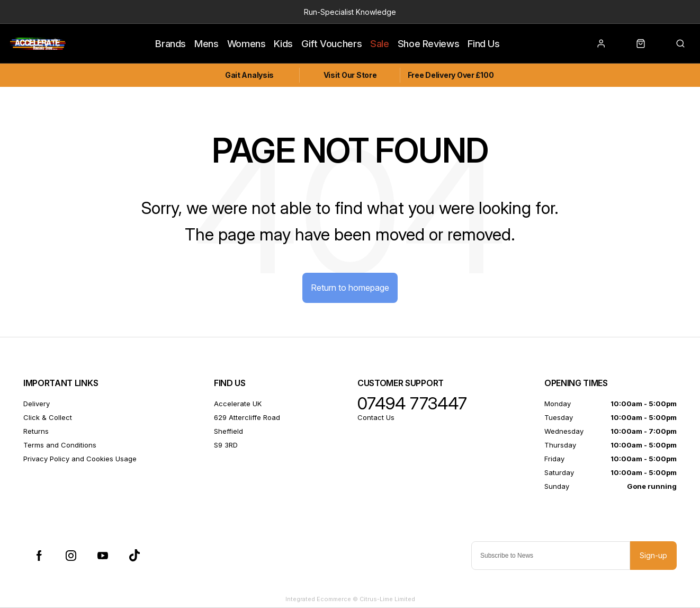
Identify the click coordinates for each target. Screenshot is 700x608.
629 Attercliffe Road (247, 417)
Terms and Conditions (60, 445)
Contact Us (376, 417)
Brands (170, 43)
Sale (380, 43)
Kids (283, 43)
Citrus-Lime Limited (387, 599)
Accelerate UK (238, 404)
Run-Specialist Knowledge (350, 12)
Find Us (483, 43)
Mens (207, 43)
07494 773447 (412, 404)
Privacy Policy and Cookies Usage (80, 459)
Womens (246, 43)
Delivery (37, 404)
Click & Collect (48, 417)
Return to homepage (350, 288)
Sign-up (653, 555)
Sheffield (228, 431)
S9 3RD (226, 445)
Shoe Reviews (429, 43)
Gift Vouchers (331, 43)
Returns (36, 431)
